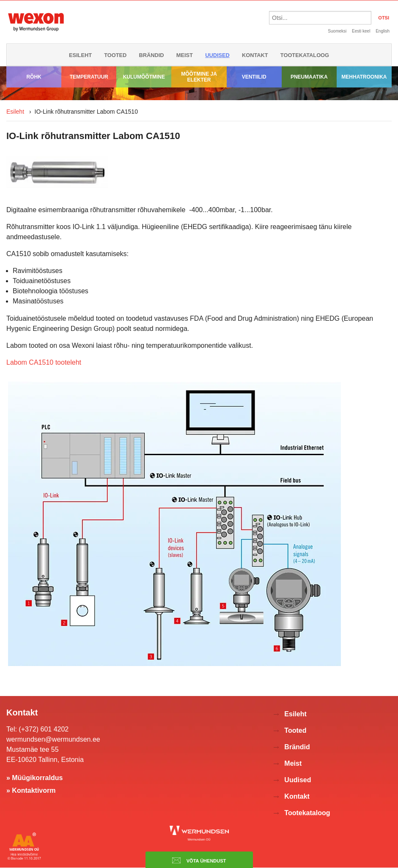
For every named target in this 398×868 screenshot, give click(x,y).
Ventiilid (254, 77)
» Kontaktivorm (31, 790)
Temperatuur (89, 77)
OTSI (384, 18)
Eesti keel (361, 31)
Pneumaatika (309, 77)
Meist (185, 55)
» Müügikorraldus (34, 778)
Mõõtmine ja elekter (199, 77)
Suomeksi (337, 31)
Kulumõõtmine (144, 77)
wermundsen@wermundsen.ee (53, 739)
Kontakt (255, 55)
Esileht (80, 55)
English (383, 31)
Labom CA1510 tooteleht (44, 362)
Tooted (115, 55)
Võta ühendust (199, 860)
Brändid (152, 55)
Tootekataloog (305, 55)
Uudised (217, 55)
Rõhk (34, 77)
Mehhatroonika (364, 77)
